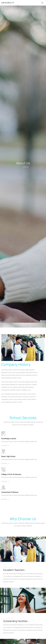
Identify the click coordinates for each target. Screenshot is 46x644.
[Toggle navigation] (42, 3)
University (8, 3)
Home (19, 167)
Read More (5, 448)
